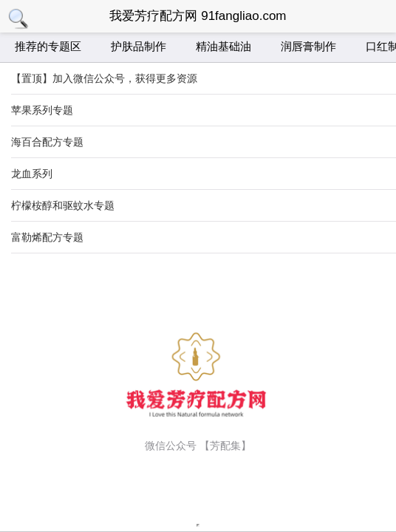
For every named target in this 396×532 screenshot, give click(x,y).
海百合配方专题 (47, 142)
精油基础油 (223, 46)
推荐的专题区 (48, 46)
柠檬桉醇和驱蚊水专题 (63, 205)
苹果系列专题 (42, 110)
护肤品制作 (139, 46)
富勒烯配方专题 (47, 237)
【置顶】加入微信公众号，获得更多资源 (104, 78)
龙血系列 (32, 174)
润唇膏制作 (308, 46)
